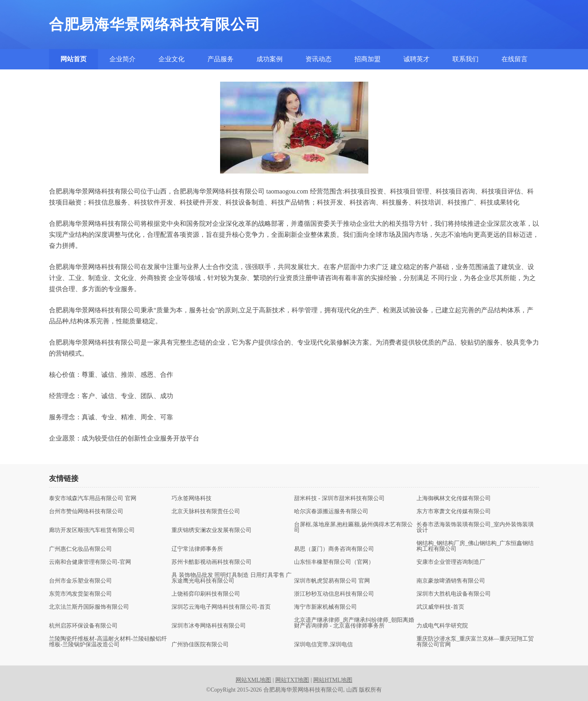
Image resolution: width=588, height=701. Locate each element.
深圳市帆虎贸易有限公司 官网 (332, 581)
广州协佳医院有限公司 (200, 645)
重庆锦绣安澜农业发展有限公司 (212, 530)
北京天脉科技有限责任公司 (206, 512)
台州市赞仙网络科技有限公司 (86, 512)
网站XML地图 (253, 680)
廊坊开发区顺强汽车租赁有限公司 (92, 530)
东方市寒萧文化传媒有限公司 (454, 512)
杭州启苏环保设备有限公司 (83, 626)
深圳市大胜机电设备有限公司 (454, 594)
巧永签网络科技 (192, 498)
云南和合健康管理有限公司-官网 (90, 562)
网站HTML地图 (333, 680)
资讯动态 (318, 59)
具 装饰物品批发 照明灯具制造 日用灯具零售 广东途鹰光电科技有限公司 (232, 578)
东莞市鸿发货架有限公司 (80, 594)
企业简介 (122, 59)
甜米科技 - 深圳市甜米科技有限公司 (339, 498)
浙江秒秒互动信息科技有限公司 (334, 594)
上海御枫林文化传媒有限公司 (454, 498)
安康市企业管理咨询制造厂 (451, 562)
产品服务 (220, 59)
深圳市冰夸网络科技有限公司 (209, 626)
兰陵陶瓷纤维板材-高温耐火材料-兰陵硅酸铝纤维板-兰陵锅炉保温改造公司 (108, 642)
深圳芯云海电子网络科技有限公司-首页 (221, 607)
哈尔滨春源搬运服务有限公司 (331, 512)
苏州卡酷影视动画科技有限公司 (212, 562)
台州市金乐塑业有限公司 (80, 581)
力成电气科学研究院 (442, 626)
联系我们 (465, 59)
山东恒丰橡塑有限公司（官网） (334, 562)
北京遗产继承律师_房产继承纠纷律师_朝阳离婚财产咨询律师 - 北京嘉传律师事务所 (354, 623)
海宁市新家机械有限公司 (325, 607)
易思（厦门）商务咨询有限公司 (334, 549)
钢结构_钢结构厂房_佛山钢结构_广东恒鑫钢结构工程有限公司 (475, 546)
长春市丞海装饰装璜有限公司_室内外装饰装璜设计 (475, 527)
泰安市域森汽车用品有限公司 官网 (93, 498)
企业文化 (171, 59)
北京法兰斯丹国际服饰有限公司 (89, 607)
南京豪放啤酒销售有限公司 (451, 581)
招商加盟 (367, 59)
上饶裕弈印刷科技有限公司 (206, 594)
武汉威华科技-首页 (440, 607)
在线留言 (514, 59)
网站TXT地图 (292, 680)
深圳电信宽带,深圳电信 (323, 645)
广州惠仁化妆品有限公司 (80, 549)
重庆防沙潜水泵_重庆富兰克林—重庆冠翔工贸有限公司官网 (475, 642)
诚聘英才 (416, 59)
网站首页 (73, 59)
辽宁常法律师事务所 (197, 549)
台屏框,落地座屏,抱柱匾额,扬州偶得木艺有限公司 (353, 527)
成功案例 (269, 59)
